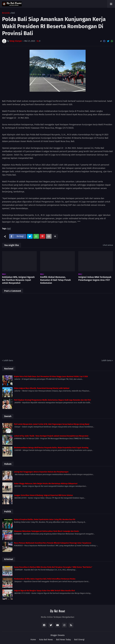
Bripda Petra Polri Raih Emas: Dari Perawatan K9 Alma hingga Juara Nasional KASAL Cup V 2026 (51, 377)
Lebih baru (8, 361)
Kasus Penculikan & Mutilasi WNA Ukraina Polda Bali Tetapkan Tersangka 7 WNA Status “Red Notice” (53, 567)
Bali (13, 13)
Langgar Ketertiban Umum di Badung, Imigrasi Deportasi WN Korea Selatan (43, 495)
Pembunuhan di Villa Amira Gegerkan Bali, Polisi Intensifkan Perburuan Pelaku (45, 579)
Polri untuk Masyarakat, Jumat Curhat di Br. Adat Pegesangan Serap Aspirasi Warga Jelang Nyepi (52, 424)
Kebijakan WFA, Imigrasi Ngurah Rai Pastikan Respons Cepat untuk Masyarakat (18, 280)
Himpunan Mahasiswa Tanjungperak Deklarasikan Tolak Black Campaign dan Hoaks (47, 531)
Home (33, 640)
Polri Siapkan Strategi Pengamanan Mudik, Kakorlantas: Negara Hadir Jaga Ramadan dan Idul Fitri (52, 400)
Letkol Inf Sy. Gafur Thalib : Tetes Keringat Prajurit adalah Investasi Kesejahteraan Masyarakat (51, 436)
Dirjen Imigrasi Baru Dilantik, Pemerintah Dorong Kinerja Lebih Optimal (42, 388)
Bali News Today (64, 640)
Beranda (6, 13)
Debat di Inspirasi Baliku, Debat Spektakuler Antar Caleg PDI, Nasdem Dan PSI (45, 519)
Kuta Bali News (46, 640)
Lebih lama (107, 361)
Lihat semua (108, 245)
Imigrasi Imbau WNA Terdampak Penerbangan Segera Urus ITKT (95, 279)
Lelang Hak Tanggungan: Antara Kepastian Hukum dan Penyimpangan (41, 472)
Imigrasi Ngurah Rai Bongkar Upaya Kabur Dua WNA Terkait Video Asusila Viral (44, 591)
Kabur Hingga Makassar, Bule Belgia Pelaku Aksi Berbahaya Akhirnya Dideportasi (46, 484)
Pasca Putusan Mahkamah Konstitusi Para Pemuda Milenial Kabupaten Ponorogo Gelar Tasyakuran (53, 543)
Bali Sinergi (79, 640)
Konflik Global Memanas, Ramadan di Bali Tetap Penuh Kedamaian (55, 280)
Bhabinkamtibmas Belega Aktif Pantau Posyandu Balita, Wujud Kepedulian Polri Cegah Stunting (51, 448)
